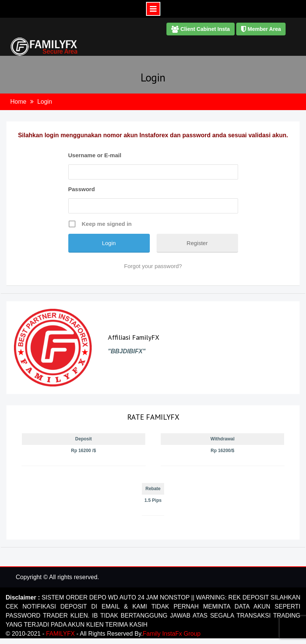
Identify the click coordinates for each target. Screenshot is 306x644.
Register (197, 243)
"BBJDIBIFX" (127, 351)
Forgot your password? (153, 266)
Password (82, 189)
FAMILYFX (61, 634)
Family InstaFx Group (171, 634)
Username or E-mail (95, 155)
